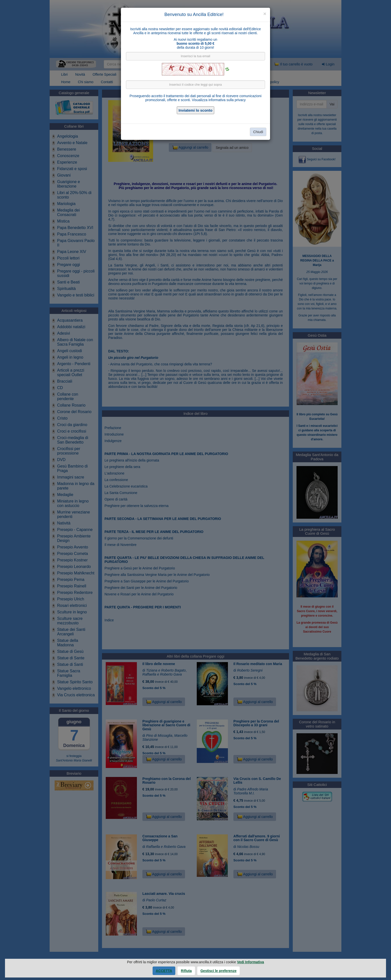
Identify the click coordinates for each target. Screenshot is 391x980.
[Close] (265, 14)
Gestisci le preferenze (219, 971)
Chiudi (258, 132)
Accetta (164, 971)
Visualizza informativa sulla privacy (219, 100)
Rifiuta (186, 971)
